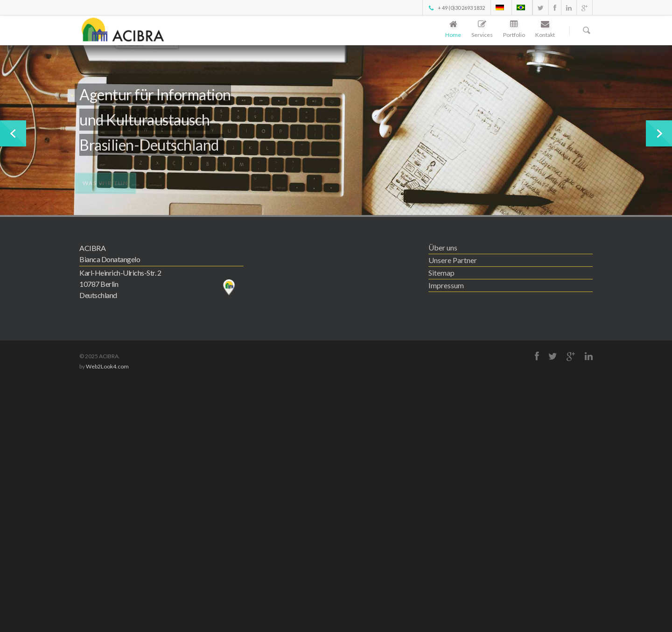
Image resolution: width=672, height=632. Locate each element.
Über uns (443, 247)
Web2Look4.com (107, 366)
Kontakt (545, 30)
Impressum (446, 285)
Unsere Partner (453, 260)
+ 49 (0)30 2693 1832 (456, 8)
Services (482, 30)
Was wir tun (105, 185)
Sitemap (441, 273)
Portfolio (514, 30)
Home (453, 30)
